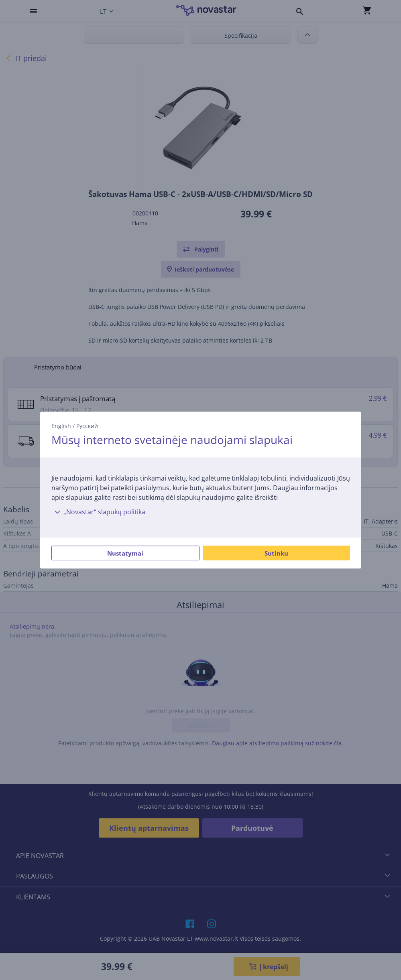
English (61, 426)
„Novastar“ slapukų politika (98, 512)
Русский (87, 426)
